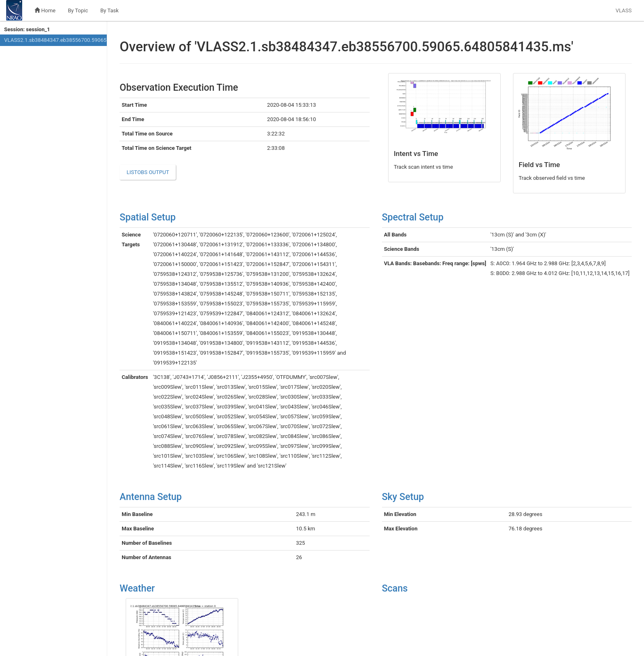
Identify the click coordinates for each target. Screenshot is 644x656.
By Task (109, 10)
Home (45, 10)
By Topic (78, 10)
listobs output (148, 172)
